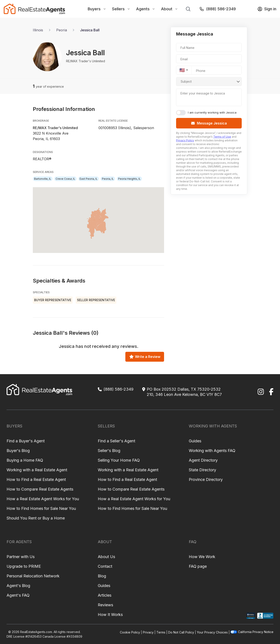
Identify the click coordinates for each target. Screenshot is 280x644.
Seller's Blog (109, 451)
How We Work (202, 557)
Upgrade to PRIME (24, 566)
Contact (105, 566)
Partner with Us (21, 557)
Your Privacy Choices (212, 632)
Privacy (148, 632)
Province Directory (206, 479)
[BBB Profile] (265, 616)
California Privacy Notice (252, 632)
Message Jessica (209, 123)
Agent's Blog (18, 586)
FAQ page (198, 566)
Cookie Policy (130, 632)
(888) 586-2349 (217, 9)
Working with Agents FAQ (212, 451)
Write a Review (145, 357)
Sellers (118, 9)
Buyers (94, 9)
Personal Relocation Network (33, 576)
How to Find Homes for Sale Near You (41, 508)
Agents (143, 9)
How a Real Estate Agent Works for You (43, 499)
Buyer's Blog (18, 451)
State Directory (202, 470)
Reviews (105, 605)
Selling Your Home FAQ (119, 460)
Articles (105, 595)
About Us (106, 557)
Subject (186, 81)
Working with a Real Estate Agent (37, 470)
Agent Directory (203, 460)
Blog (102, 576)
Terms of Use (222, 137)
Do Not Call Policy (181, 632)
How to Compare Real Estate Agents (40, 489)
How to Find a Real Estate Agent (36, 479)
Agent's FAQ (18, 595)
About (167, 9)
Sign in (267, 9)
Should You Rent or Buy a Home (36, 518)
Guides (195, 441)
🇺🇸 (182, 70)
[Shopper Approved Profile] (251, 616)
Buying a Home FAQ (25, 460)
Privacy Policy (185, 140)
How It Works (110, 615)
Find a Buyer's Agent (26, 441)
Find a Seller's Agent (116, 441)
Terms (161, 632)
